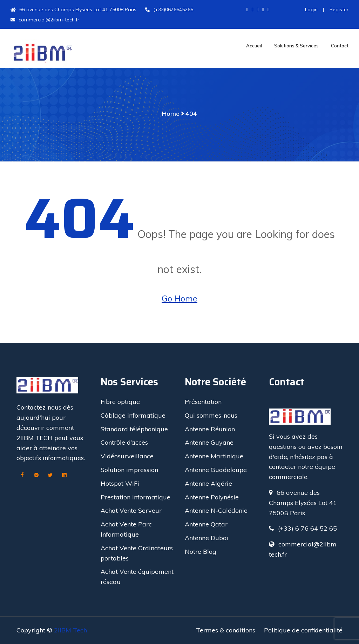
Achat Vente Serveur (131, 510)
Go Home (179, 298)
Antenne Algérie (208, 483)
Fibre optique (120, 402)
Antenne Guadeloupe (216, 470)
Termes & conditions (226, 630)
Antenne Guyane (209, 442)
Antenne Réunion (210, 429)
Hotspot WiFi (120, 483)
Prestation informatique (136, 497)
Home (171, 114)
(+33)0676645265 (169, 9)
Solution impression (129, 470)
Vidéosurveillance (127, 456)
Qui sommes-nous (211, 415)
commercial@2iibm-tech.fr (45, 20)
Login (311, 9)
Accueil (254, 46)
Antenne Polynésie (212, 497)
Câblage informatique (133, 415)
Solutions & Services (296, 46)
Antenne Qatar (206, 524)
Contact (340, 46)
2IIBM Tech (70, 630)
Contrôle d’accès (124, 442)
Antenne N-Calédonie (216, 510)
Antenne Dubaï (206, 538)
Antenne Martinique (214, 456)
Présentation (203, 402)
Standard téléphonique (134, 429)
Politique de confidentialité (303, 630)
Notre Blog (201, 552)
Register (338, 9)
